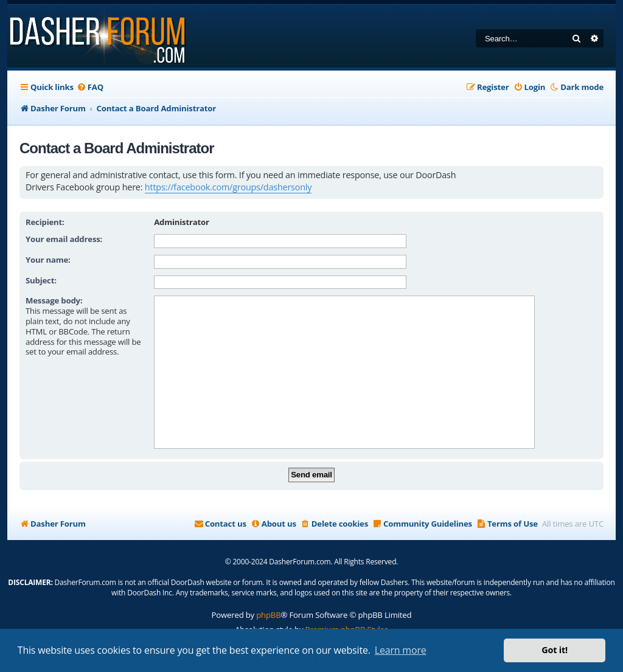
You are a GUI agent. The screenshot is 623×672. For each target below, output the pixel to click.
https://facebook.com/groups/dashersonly (228, 187)
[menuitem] (90, 87)
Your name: (48, 260)
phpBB (268, 615)
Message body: (54, 300)
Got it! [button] (555, 650)
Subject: (41, 280)
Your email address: (64, 239)
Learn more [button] (401, 650)
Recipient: (45, 222)
